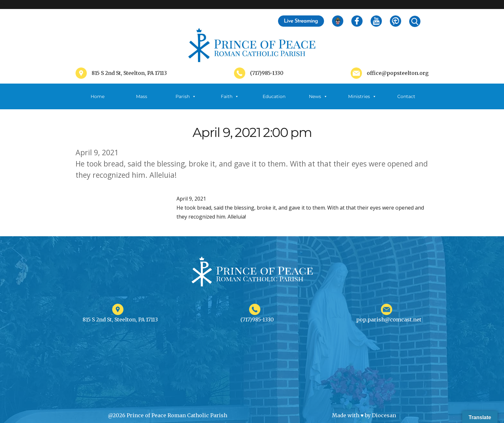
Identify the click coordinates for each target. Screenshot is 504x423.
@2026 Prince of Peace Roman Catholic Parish (168, 415)
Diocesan (384, 415)
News (318, 96)
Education (274, 96)
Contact (406, 96)
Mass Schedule (142, 101)
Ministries (362, 96)
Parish (186, 96)
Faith (230, 96)
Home (98, 96)
